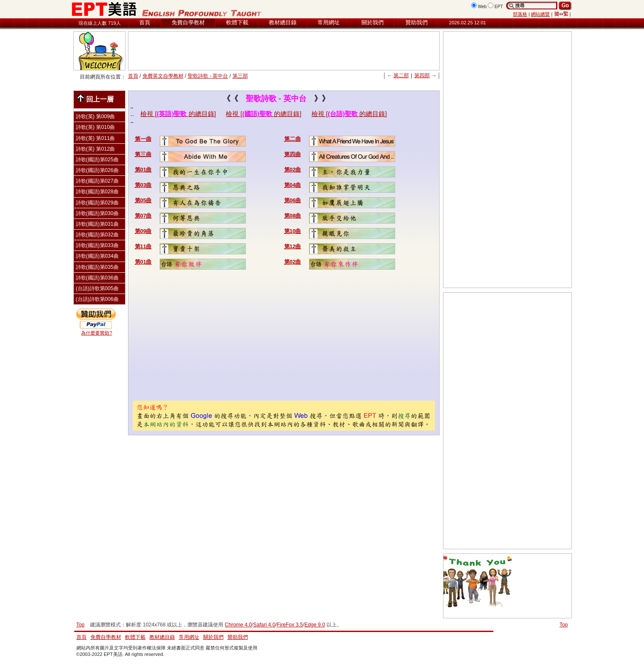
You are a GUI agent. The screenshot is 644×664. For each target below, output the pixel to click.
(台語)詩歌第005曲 (97, 288)
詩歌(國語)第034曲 (97, 256)
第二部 (401, 76)
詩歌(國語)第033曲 (97, 245)
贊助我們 (417, 22)
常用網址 (329, 22)
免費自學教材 (188, 22)
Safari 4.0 (264, 625)
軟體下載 (237, 22)
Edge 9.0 (315, 625)
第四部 (422, 76)
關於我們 (373, 22)
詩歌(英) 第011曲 (96, 138)
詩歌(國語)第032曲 (97, 235)
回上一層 (95, 98)
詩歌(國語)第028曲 (97, 192)
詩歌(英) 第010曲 (96, 127)
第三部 (240, 76)
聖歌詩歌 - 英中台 (208, 76)
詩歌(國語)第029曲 (97, 203)
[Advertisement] (284, 51)
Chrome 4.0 (238, 625)
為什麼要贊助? (96, 333)
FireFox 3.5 (290, 625)
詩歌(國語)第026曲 (97, 170)
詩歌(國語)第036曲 (97, 278)
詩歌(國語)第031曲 (97, 224)
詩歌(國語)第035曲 (97, 267)
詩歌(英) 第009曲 (96, 116)
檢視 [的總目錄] (178, 114)
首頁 (145, 22)
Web (482, 7)
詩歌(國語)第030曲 (97, 213)
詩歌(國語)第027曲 (97, 181)
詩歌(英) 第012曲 (96, 149)
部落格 (520, 14)
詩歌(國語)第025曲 (97, 160)
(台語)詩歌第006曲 (97, 299)
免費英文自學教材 (163, 76)
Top (564, 625)
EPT (499, 7)
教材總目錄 (283, 22)
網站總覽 (540, 14)
